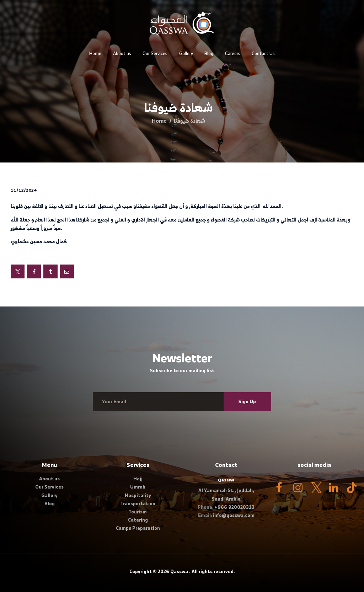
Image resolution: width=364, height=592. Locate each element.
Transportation (138, 504)
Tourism (138, 512)
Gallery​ (49, 495)
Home (159, 121)
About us (49, 479)
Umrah (138, 487)
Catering (138, 520)
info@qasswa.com (234, 515)
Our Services (49, 487)
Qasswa (179, 572)
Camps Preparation (138, 528)
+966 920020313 (234, 507)
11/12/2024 (24, 190)
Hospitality (138, 495)
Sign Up (247, 402)
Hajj (138, 479)
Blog (50, 504)
